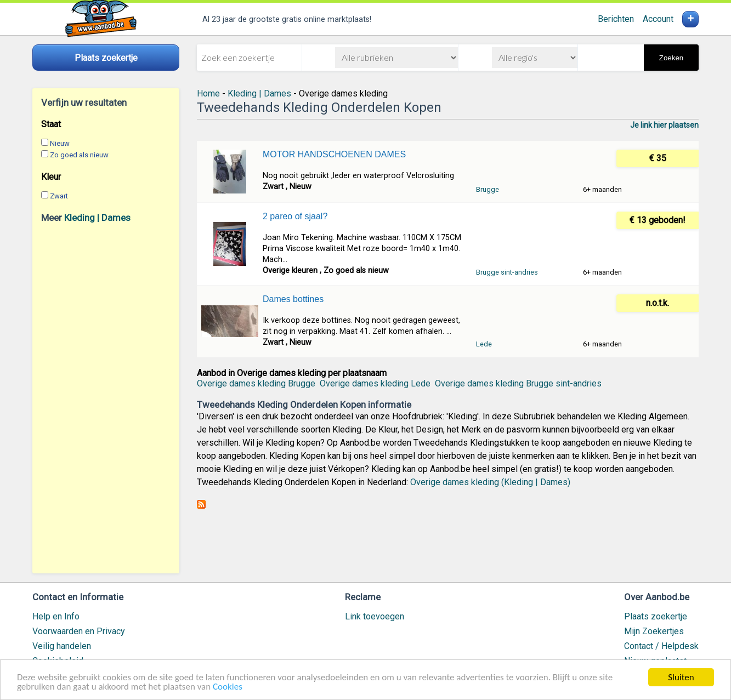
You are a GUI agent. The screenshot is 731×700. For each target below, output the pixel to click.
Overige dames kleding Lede (375, 383)
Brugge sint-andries (507, 272)
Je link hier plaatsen (664, 125)
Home (208, 93)
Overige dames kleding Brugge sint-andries (518, 383)
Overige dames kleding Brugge (256, 383)
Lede (484, 344)
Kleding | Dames (97, 218)
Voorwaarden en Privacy (79, 631)
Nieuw (60, 143)
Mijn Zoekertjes (654, 631)
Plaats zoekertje (656, 616)
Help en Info (56, 616)
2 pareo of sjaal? (295, 216)
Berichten (616, 19)
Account (658, 19)
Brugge (488, 189)
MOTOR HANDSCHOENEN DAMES (334, 154)
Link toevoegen (375, 616)
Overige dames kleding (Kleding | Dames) (490, 482)
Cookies (228, 687)
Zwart (59, 196)
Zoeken (671, 58)
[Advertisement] (106, 398)
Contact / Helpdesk (661, 646)
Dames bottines (293, 299)
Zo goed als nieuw (79, 155)
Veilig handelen (62, 646)
